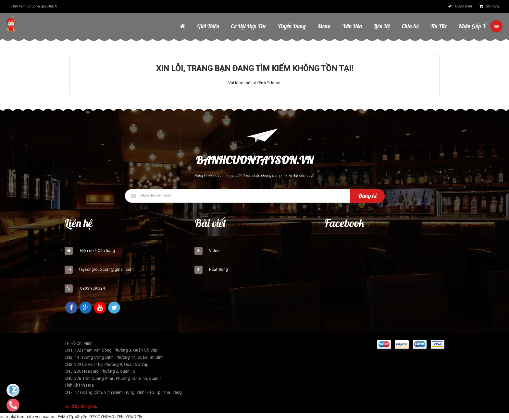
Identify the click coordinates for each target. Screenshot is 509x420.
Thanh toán (460, 6)
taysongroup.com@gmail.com (106, 270)
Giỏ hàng (489, 6)
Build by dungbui (80, 406)
